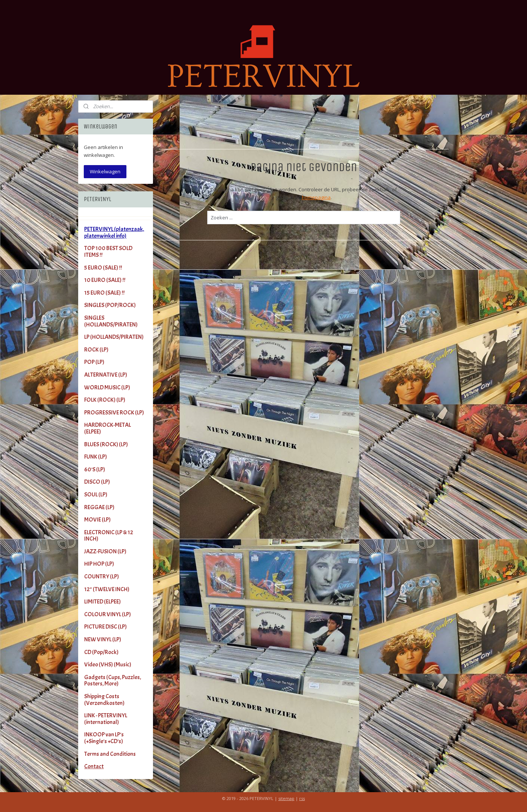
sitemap (286, 798)
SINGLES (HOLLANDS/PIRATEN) (111, 321)
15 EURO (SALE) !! (104, 293)
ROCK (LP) (96, 350)
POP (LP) (94, 362)
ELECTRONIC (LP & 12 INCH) (109, 536)
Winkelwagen (105, 171)
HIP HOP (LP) (99, 564)
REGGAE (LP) (99, 507)
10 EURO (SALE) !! (105, 280)
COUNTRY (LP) (102, 577)
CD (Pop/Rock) (101, 652)
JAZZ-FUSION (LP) (105, 551)
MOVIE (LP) (97, 520)
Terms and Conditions (110, 754)
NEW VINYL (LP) (103, 639)
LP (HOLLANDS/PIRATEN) (114, 337)
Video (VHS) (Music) (108, 664)
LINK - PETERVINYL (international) (106, 719)
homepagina (316, 197)
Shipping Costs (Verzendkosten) (104, 700)
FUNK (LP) (96, 457)
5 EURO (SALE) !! (103, 268)
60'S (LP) (95, 469)
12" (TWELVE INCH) (107, 589)
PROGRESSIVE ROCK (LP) (114, 413)
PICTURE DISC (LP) (105, 627)
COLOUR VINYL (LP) (108, 614)
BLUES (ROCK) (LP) (106, 444)
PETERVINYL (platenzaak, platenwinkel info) (114, 232)
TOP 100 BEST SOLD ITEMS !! (108, 252)
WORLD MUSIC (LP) (107, 387)
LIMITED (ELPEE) (102, 602)
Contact (94, 766)
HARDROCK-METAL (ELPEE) (108, 428)
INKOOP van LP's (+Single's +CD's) (104, 738)
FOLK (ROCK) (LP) (105, 400)
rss (302, 798)
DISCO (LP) (97, 482)
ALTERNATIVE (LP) (106, 375)
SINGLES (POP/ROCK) (110, 305)
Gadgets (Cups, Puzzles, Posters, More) (113, 681)
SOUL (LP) (96, 495)
